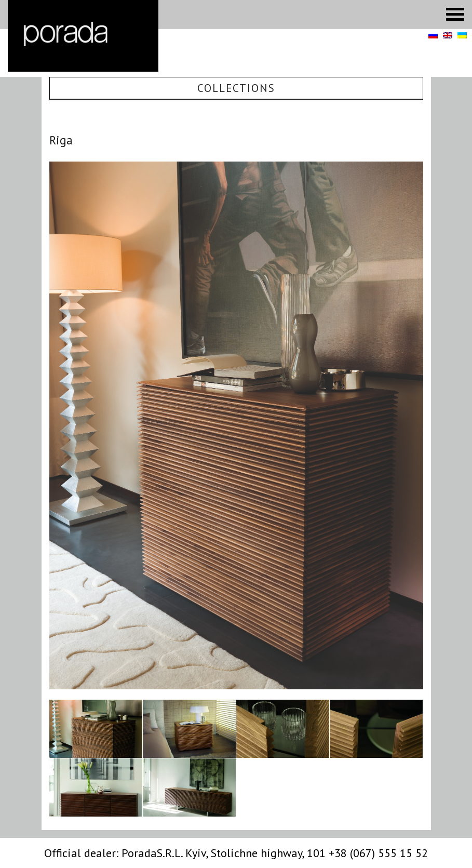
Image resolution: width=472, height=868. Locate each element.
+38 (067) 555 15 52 (378, 853)
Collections (236, 88)
